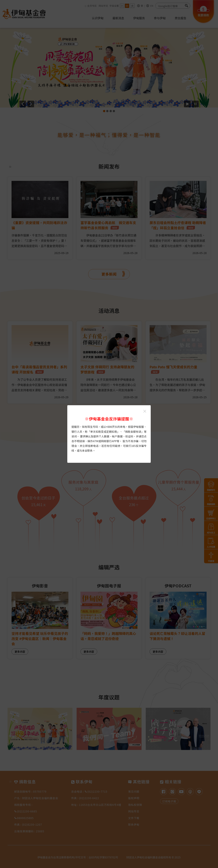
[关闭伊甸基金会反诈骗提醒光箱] (145, 411)
